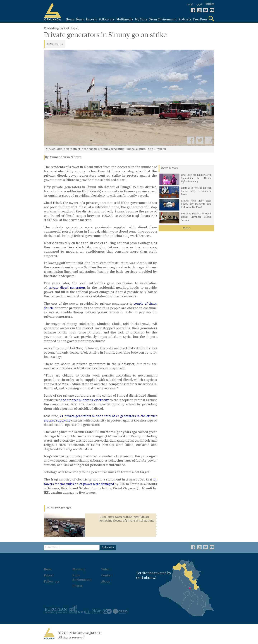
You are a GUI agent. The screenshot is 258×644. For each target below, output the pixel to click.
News (48, 569)
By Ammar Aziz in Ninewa (63, 157)
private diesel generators (67, 288)
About (106, 582)
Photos (78, 586)
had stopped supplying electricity (85, 400)
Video (105, 569)
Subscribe (108, 548)
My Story (79, 569)
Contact (107, 576)
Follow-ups (52, 582)
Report (49, 576)
